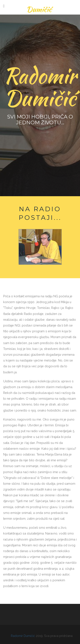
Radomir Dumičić (23, 636)
